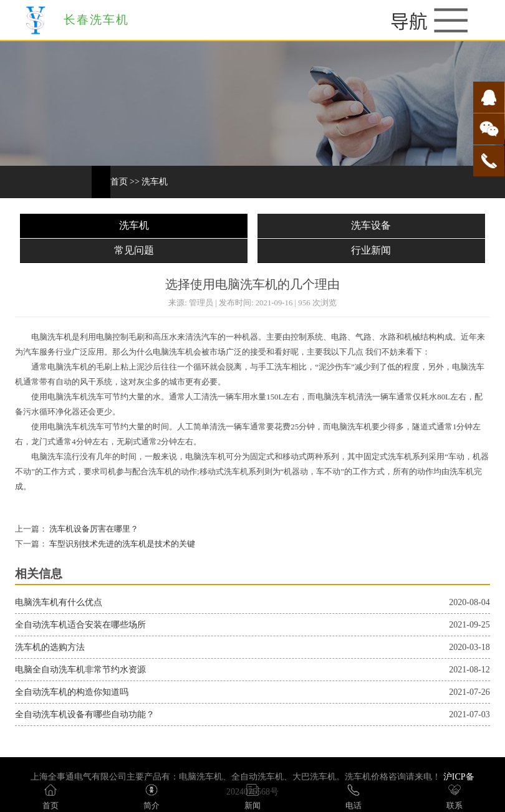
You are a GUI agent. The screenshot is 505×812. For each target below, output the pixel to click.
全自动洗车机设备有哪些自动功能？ (85, 714)
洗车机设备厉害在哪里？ (93, 529)
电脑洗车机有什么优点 (59, 602)
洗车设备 (371, 225)
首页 (119, 182)
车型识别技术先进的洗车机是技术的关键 (121, 544)
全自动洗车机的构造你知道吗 (72, 692)
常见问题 (134, 250)
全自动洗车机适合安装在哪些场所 (80, 625)
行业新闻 (371, 250)
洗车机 (155, 182)
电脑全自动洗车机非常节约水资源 (80, 670)
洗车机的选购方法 (50, 647)
